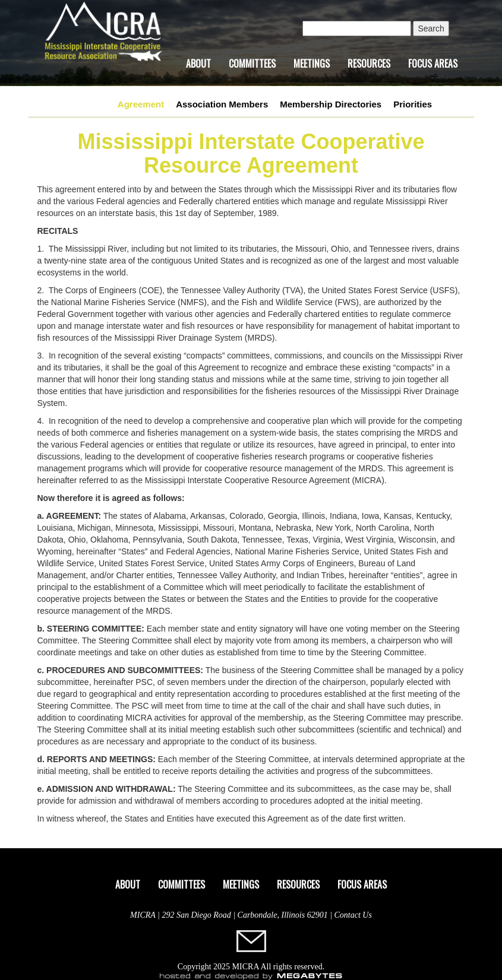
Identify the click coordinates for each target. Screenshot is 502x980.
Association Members (222, 104)
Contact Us (353, 915)
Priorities (413, 104)
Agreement (141, 104)
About (198, 64)
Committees (252, 64)
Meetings (312, 64)
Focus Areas (433, 64)
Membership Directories (331, 104)
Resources (369, 64)
